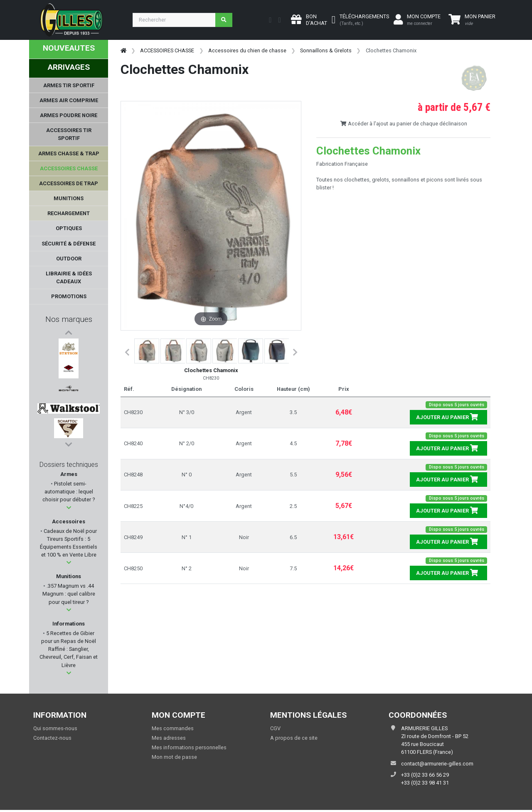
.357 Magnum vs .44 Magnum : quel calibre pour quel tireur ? (69, 594)
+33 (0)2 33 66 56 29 (425, 775)
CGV (275, 728)
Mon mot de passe (174, 757)
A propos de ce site (294, 738)
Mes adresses (169, 738)
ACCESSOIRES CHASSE (167, 50)
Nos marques (69, 319)
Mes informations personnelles (189, 747)
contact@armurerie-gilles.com (437, 764)
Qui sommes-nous (55, 728)
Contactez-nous (52, 738)
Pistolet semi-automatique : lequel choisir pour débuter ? (69, 492)
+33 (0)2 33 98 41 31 (425, 783)
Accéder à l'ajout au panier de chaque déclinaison (404, 124)
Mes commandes (173, 728)
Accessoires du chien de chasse (247, 50)
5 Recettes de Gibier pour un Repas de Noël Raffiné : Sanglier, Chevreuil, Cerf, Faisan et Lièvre (69, 649)
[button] (69, 508)
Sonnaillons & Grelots (326, 50)
